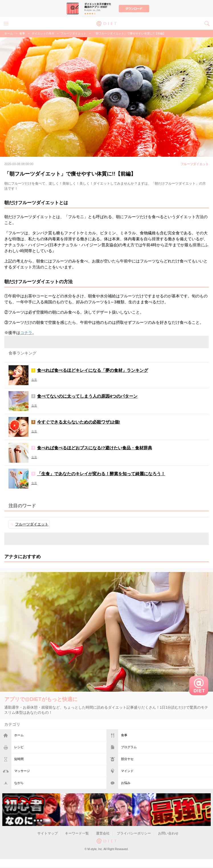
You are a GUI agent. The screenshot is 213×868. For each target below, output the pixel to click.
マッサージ (22, 771)
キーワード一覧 (77, 833)
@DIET (106, 23)
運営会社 (103, 833)
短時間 (19, 759)
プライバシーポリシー (134, 833)
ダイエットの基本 (43, 33)
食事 (124, 735)
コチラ (26, 333)
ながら (19, 783)
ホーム (19, 735)
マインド (127, 771)
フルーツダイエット (73, 33)
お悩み (126, 783)
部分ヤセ (127, 759)
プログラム (129, 747)
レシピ (19, 747)
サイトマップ (48, 833)
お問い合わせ (168, 833)
